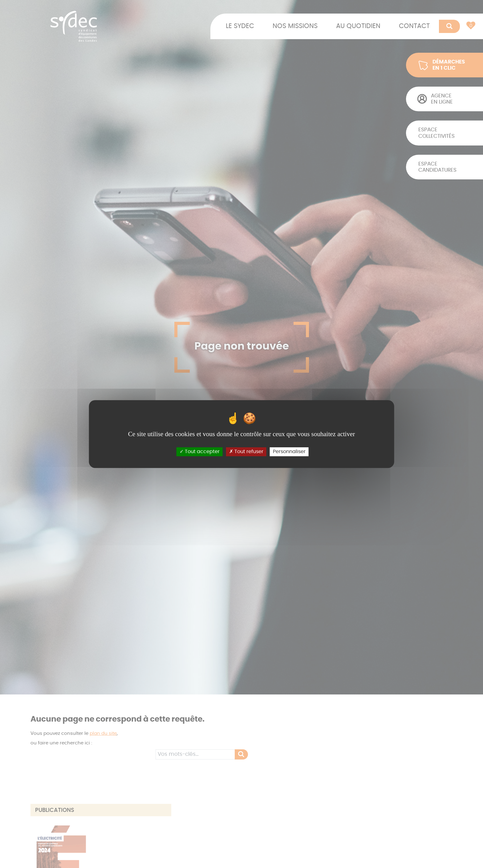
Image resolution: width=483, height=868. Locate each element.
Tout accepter (200, 452)
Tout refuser (246, 452)
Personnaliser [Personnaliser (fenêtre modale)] (289, 452)
